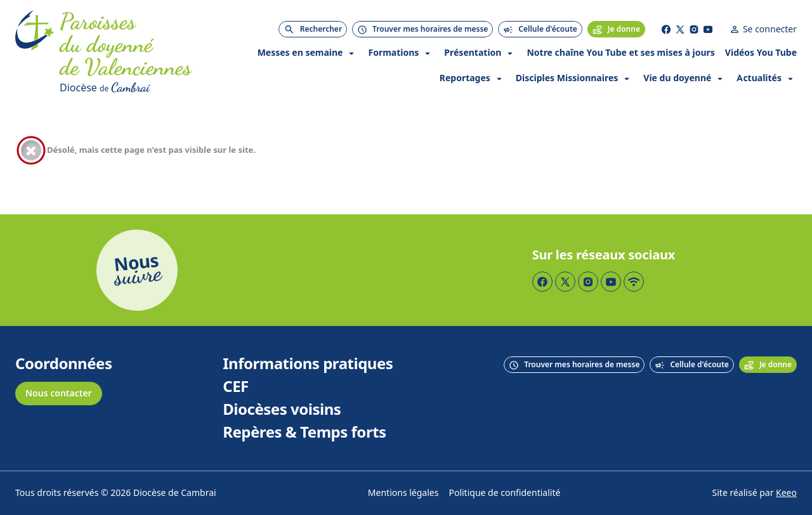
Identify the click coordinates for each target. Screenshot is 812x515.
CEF (236, 387)
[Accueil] (35, 53)
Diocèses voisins (282, 410)
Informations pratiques (308, 364)
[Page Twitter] (680, 29)
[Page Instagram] (694, 29)
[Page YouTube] (708, 29)
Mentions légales (403, 493)
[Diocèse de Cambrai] (146, 88)
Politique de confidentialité (504, 493)
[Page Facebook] (666, 29)
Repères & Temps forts (304, 433)
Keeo (786, 493)
